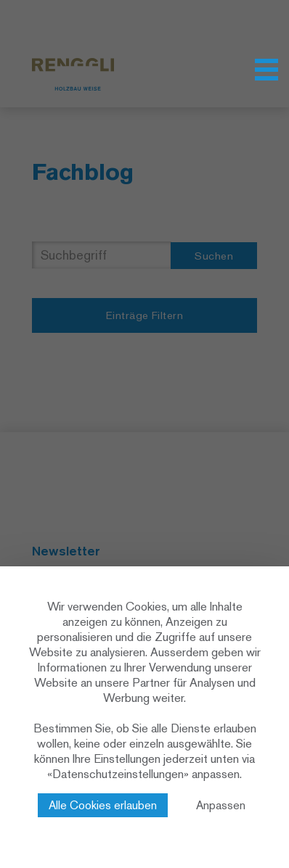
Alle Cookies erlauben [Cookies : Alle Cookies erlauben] (103, 805)
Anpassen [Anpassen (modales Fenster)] (221, 805)
